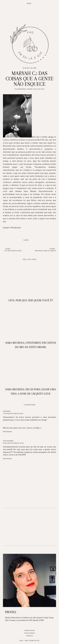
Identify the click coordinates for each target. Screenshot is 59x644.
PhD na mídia (30, 633)
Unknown (7, 411)
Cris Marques (8, 441)
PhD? (21, 641)
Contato (30, 636)
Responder (7, 432)
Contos (30, 89)
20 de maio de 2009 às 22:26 (13, 443)
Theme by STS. (34, 641)
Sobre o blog (30, 630)
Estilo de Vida (39, 89)
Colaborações (20, 89)
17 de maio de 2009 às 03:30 (13, 414)
